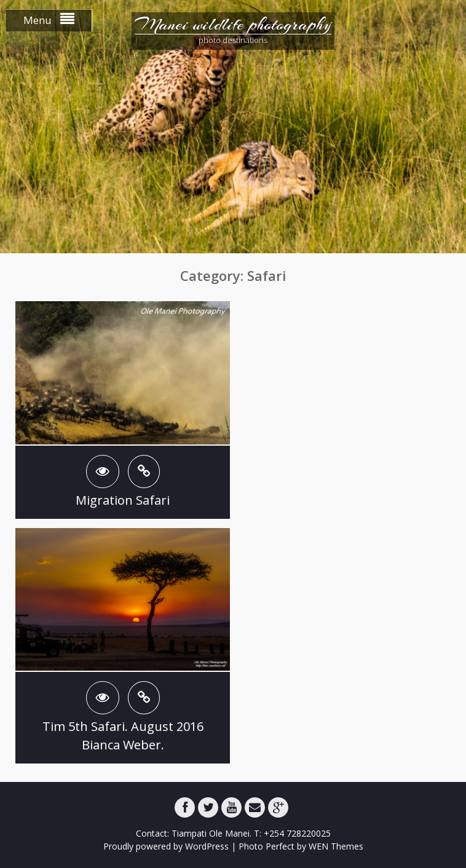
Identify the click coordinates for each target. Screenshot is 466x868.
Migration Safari (123, 500)
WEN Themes (336, 846)
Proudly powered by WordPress (166, 846)
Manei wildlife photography (233, 25)
